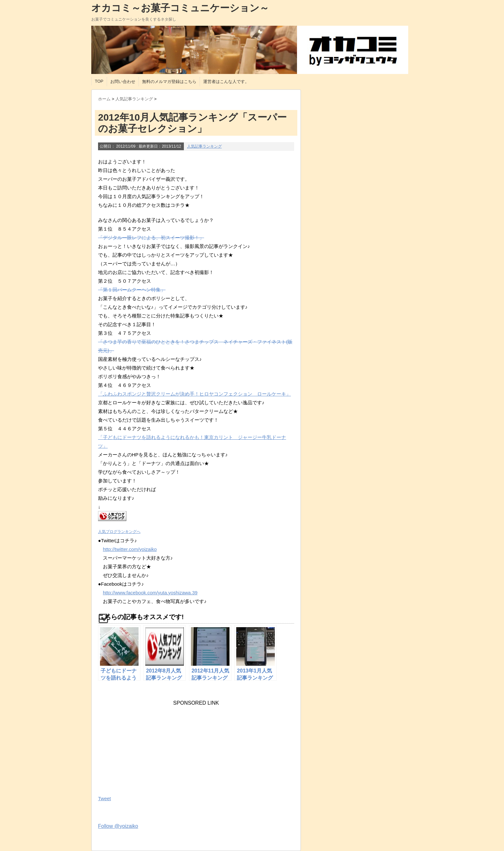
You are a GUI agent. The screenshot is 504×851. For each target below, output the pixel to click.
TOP (99, 81)
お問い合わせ (123, 82)
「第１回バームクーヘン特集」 (132, 290)
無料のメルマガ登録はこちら (169, 82)
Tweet (104, 798)
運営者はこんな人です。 (226, 82)
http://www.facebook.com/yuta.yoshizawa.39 (150, 593)
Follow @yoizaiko (118, 826)
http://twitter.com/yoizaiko (130, 549)
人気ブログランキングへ (119, 532)
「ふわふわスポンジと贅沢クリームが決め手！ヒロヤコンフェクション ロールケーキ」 (194, 394)
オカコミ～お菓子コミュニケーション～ (180, 8)
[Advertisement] (146, 746)
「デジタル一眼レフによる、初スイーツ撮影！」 (151, 238)
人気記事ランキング (204, 146)
